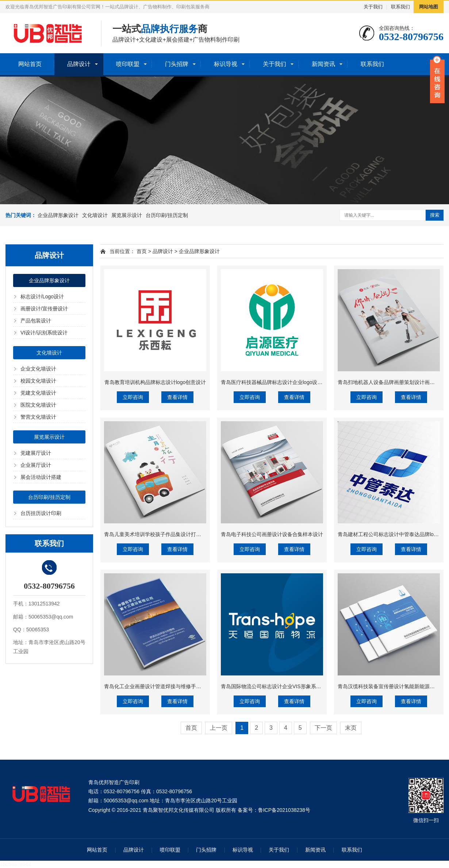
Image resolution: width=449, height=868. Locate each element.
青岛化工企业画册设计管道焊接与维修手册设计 (158, 686)
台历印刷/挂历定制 (167, 215)
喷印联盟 (128, 64)
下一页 (323, 728)
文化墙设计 (95, 215)
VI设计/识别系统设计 (44, 333)
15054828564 (16, 864)
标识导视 (226, 64)
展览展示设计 (127, 215)
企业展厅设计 (36, 465)
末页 (351, 728)
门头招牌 (177, 64)
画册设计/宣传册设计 (44, 309)
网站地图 (429, 7)
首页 (142, 251)
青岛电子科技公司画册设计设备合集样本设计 (272, 534)
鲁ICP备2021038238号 (284, 810)
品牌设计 (79, 64)
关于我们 (373, 7)
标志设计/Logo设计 (42, 297)
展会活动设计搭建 (41, 477)
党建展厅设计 (36, 453)
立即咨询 (133, 397)
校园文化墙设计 (38, 381)
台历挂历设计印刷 (41, 513)
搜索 (435, 215)
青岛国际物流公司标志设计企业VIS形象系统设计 (276, 686)
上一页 (219, 728)
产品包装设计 (36, 321)
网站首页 (30, 64)
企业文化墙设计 (38, 369)
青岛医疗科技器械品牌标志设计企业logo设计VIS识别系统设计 (291, 382)
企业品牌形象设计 (58, 215)
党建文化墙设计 (38, 393)
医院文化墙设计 (38, 405)
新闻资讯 (323, 64)
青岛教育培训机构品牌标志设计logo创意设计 (155, 382)
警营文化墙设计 (38, 417)
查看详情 (177, 397)
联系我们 (400, 7)
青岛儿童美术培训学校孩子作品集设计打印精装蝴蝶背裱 (168, 534)
